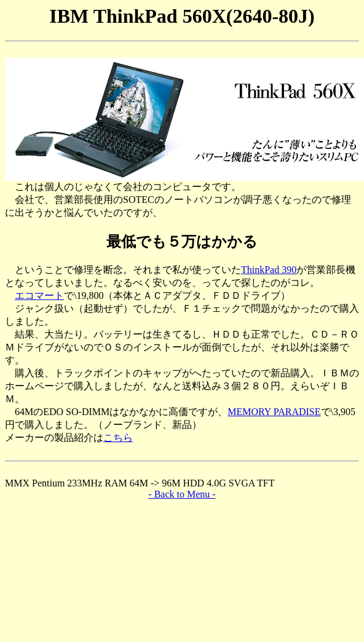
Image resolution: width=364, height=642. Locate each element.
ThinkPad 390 (269, 270)
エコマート (39, 295)
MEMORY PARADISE (274, 412)
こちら (118, 438)
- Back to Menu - (182, 494)
